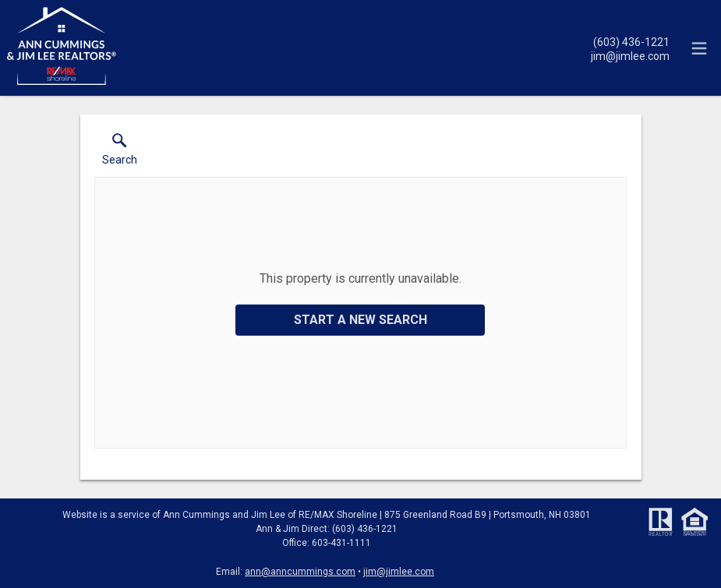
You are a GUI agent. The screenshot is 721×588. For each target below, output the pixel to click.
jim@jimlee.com (399, 572)
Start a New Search (360, 320)
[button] (120, 153)
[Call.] (630, 41)
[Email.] (630, 55)
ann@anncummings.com (300, 572)
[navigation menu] (699, 48)
